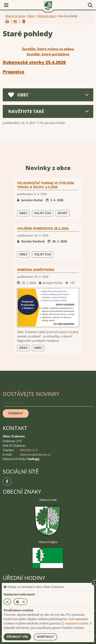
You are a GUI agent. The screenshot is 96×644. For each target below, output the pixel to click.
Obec (31, 16)
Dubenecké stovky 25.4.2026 (34, 62)
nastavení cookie (75, 623)
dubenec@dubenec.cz (35, 454)
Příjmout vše (17, 637)
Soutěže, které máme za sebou (48, 49)
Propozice (14, 72)
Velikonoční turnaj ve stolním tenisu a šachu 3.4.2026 (46, 331)
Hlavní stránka (15, 16)
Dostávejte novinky (31, 394)
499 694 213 (29, 450)
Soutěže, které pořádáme (48, 54)
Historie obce (46, 16)
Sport (63, 360)
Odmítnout (45, 637)
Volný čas (42, 360)
